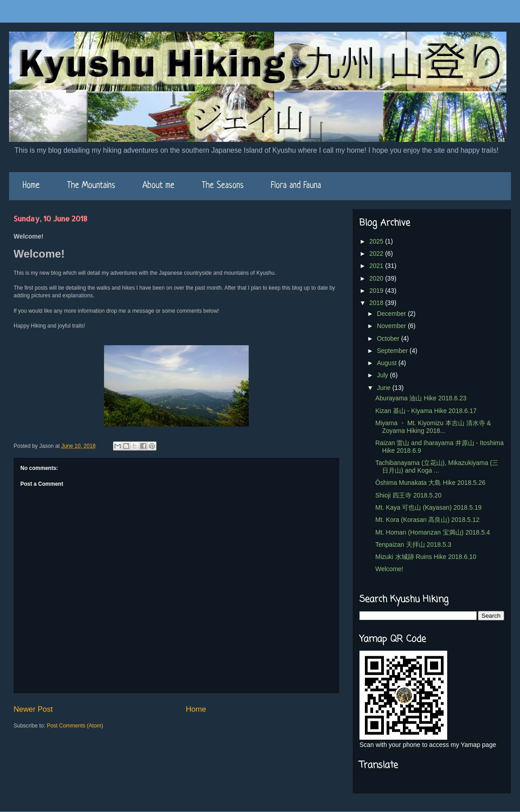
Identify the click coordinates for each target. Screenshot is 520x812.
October (389, 338)
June (384, 388)
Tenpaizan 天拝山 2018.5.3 (413, 544)
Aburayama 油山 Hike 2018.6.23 (421, 398)
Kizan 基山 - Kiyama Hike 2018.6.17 (426, 411)
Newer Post (33, 709)
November (392, 326)
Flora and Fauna (296, 186)
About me (158, 186)
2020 (377, 278)
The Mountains (91, 186)
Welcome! (389, 569)
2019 (377, 291)
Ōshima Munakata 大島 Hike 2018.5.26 (430, 483)
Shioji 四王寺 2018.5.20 (408, 495)
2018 (377, 303)
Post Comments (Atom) (75, 726)
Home (31, 186)
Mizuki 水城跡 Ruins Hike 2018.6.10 (426, 557)
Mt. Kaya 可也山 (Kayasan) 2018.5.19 (428, 507)
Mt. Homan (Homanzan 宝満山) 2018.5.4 (433, 532)
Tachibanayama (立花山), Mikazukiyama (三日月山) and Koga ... (437, 467)
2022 (377, 253)
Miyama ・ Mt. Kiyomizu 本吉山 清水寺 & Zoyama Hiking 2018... (433, 427)
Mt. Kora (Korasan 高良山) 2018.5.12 (427, 520)
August (387, 363)
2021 (377, 266)
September (393, 351)
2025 (377, 241)
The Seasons (223, 186)
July (383, 375)
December (392, 314)
